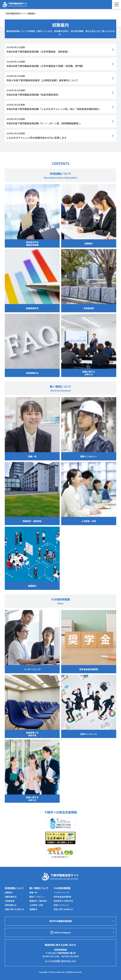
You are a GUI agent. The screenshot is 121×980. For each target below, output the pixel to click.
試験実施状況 (11, 897)
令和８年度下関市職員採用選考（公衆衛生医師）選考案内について (42, 80)
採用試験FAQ (10, 905)
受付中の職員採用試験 (60, 921)
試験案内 (9, 892)
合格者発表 (10, 901)
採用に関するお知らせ (63, 909)
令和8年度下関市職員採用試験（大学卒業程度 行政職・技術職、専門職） (45, 66)
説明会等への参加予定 (63, 901)
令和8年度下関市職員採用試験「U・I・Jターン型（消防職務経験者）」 (44, 123)
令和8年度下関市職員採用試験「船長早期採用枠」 (33, 95)
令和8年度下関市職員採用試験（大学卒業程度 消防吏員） (38, 52)
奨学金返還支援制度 (62, 897)
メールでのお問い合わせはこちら (60, 961)
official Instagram (60, 932)
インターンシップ (61, 892)
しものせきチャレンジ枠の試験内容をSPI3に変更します (36, 138)
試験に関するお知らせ (14, 909)
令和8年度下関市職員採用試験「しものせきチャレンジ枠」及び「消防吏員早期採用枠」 (53, 109)
